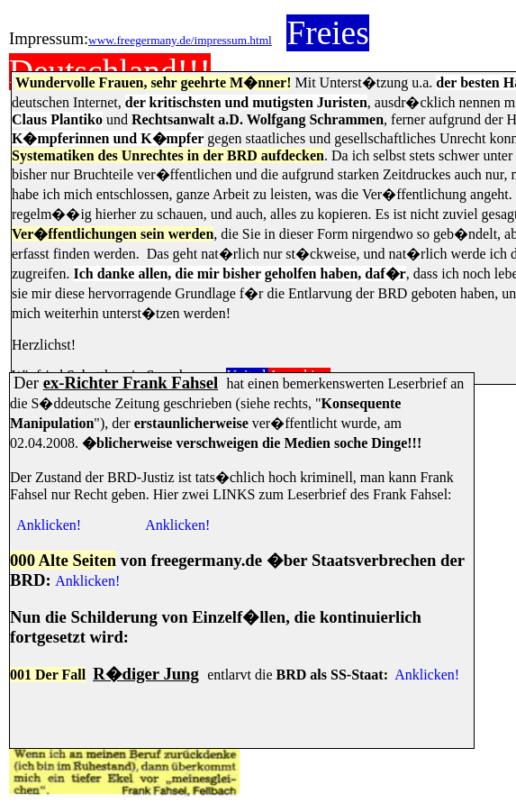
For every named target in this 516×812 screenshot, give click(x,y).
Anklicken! (49, 525)
